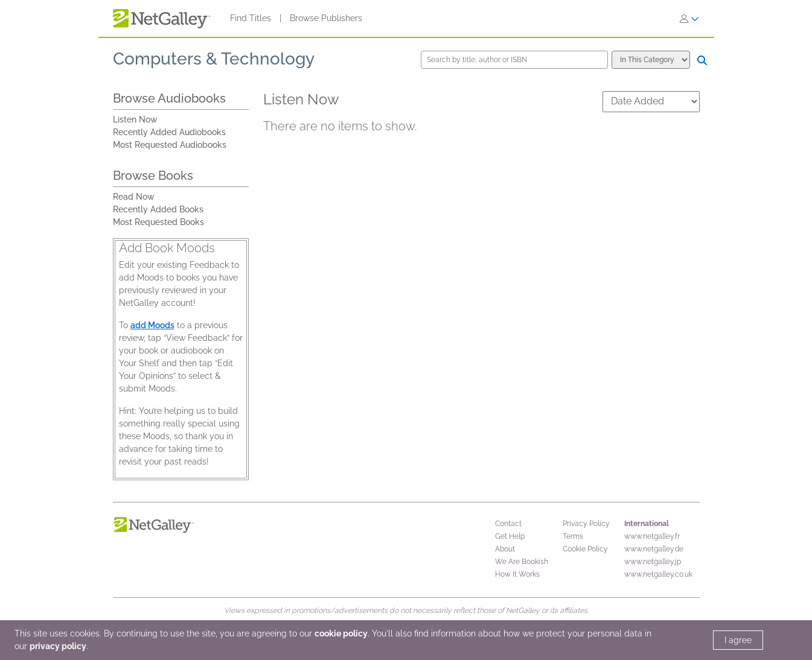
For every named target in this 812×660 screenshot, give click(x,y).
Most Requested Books (158, 222)
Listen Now (135, 119)
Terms (573, 536)
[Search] (702, 60)
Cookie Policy (585, 549)
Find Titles (251, 18)
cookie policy (341, 633)
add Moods (152, 325)
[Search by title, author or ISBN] (514, 60)
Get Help (510, 536)
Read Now (134, 197)
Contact (508, 524)
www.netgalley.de (654, 549)
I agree (738, 640)
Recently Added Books (158, 209)
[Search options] (651, 60)
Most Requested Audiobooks (170, 145)
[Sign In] (689, 19)
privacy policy (58, 646)
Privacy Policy (586, 524)
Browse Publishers (326, 18)
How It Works (517, 574)
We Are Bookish (522, 562)
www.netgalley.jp (653, 562)
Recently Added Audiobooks (169, 132)
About (505, 549)
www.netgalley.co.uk (658, 574)
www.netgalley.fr (652, 536)
